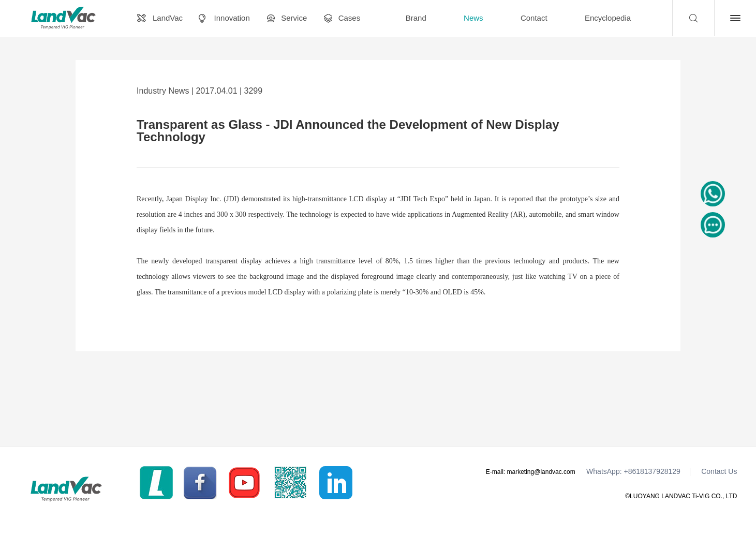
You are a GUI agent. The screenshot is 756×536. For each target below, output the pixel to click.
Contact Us (719, 472)
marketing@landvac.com (541, 472)
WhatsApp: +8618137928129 (633, 472)
